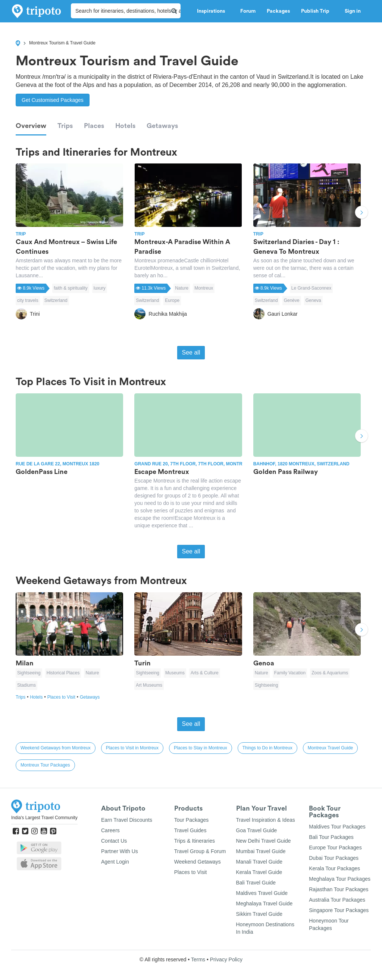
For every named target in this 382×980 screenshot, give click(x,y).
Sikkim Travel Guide (259, 914)
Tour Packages (192, 820)
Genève (292, 300)
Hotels (125, 126)
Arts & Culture (205, 673)
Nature (182, 288)
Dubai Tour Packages (334, 858)
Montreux (204, 288)
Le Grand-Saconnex (311, 288)
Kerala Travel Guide (259, 872)
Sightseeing (29, 673)
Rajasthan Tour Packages (339, 889)
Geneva (313, 300)
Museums (175, 673)
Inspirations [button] (213, 11)
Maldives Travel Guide (262, 893)
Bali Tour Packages (331, 837)
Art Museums (149, 685)
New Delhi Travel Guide (264, 841)
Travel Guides (190, 830)
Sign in (353, 11)
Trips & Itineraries (195, 841)
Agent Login (115, 862)
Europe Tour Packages (335, 848)
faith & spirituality (71, 288)
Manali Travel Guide (259, 862)
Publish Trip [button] (317, 11)
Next (361, 213)
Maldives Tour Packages (337, 827)
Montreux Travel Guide (330, 748)
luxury (100, 288)
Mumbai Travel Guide (261, 851)
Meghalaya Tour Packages (340, 879)
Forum (248, 11)
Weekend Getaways (198, 862)
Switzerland (56, 300)
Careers (110, 830)
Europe (172, 300)
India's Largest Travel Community (44, 818)
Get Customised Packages (53, 100)
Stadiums (26, 685)
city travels (28, 300)
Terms (198, 959)
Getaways (162, 126)
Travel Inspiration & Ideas (266, 820)
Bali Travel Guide (256, 883)
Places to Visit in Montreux (132, 748)
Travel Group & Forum (200, 851)
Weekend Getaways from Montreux (56, 748)
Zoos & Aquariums (330, 673)
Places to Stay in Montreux (201, 748)
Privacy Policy (226, 959)
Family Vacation (290, 673)
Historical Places (63, 673)
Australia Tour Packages (337, 900)
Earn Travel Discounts (127, 820)
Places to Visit (64, 697)
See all (191, 352)
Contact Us (114, 841)
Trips (65, 126)
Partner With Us (120, 851)
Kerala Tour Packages (334, 868)
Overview (31, 126)
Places (94, 126)
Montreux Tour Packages (45, 765)
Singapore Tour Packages (339, 910)
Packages (278, 11)
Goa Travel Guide (257, 830)
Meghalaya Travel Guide (264, 903)
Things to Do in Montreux (267, 748)
